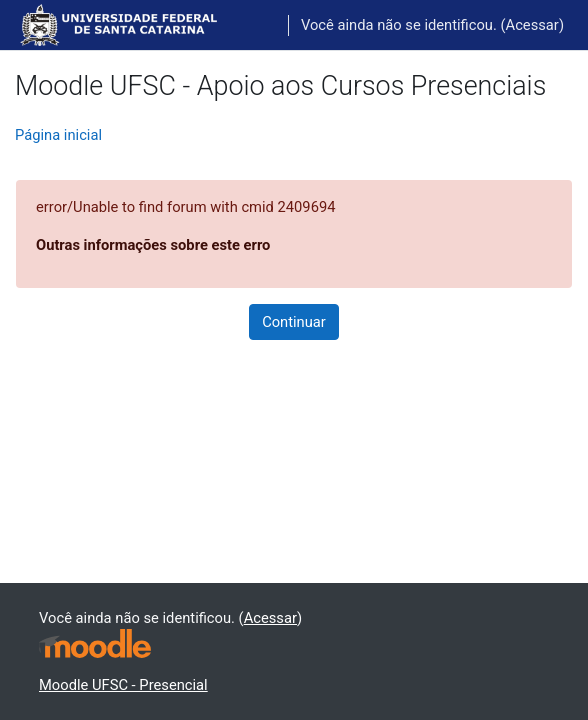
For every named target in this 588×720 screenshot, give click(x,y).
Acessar (532, 25)
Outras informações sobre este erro (153, 245)
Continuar (294, 322)
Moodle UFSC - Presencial (123, 685)
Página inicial (58, 135)
